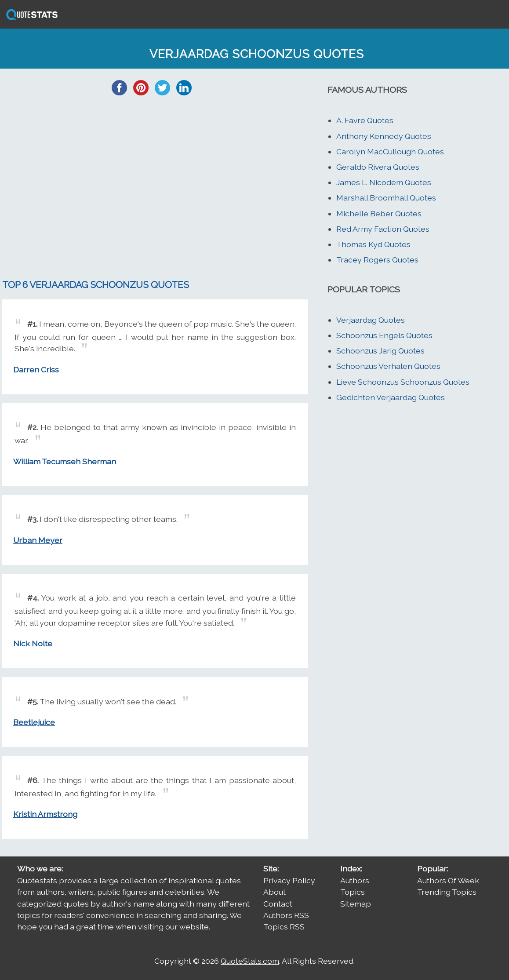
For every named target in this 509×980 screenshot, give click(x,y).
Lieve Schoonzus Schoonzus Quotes (403, 382)
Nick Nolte (33, 643)
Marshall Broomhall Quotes (386, 198)
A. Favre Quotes (365, 120)
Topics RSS (284, 927)
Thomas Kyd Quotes (373, 244)
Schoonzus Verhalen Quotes (388, 366)
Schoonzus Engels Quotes (384, 335)
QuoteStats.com (250, 961)
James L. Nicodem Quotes (384, 182)
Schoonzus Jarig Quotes (380, 351)
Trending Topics (447, 892)
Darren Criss (36, 370)
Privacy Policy (289, 880)
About (274, 892)
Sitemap (356, 904)
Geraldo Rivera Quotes (378, 167)
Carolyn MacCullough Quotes (390, 151)
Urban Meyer (38, 540)
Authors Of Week (448, 880)
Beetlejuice (34, 722)
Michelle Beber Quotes (379, 213)
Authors (355, 880)
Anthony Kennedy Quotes (384, 136)
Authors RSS (286, 915)
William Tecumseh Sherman (65, 461)
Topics (353, 892)
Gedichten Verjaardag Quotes (391, 397)
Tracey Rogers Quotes (377, 260)
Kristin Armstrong (45, 814)
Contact (278, 904)
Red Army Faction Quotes (383, 229)
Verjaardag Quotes (371, 320)
